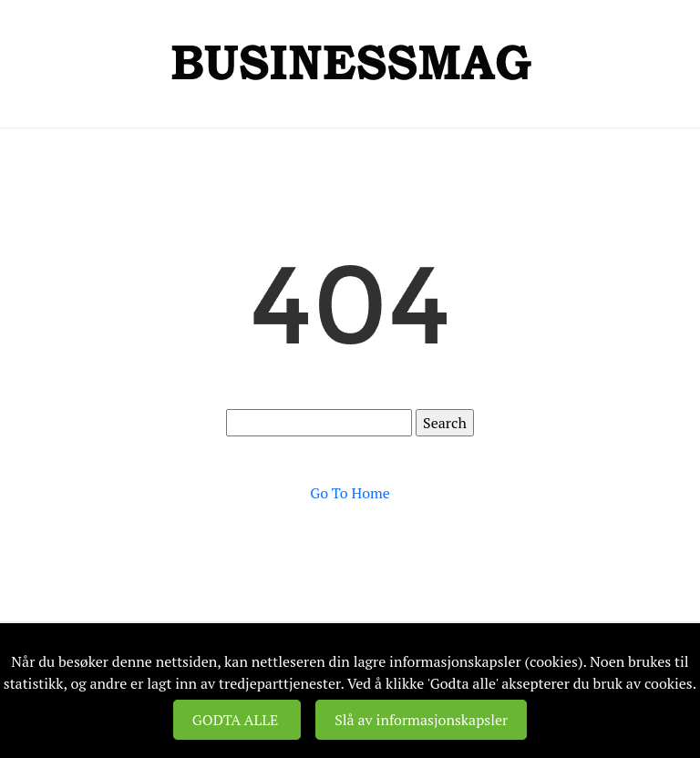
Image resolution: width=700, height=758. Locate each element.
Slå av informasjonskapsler (421, 720)
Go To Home (350, 493)
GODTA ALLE (237, 720)
